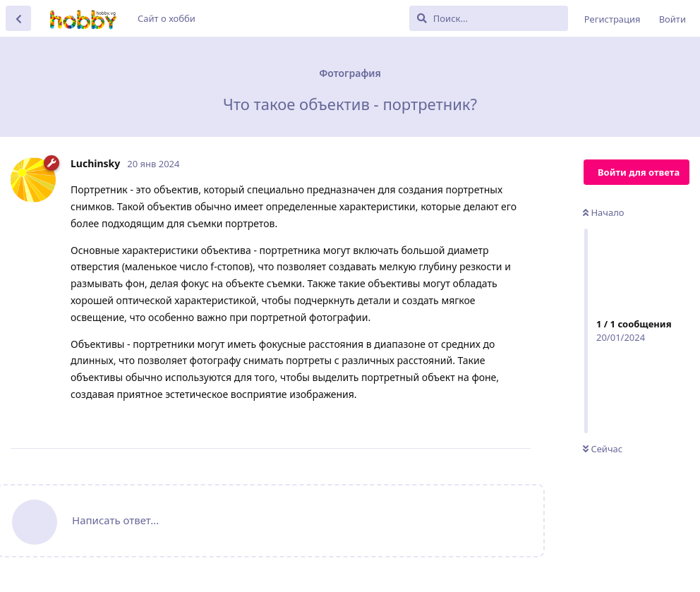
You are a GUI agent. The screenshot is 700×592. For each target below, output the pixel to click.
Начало (604, 212)
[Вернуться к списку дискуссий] (18, 18)
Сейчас (603, 449)
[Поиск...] (489, 18)
